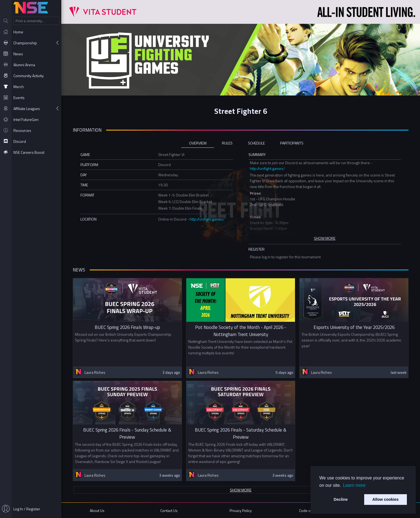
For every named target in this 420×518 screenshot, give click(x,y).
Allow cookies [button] (386, 499)
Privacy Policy (241, 510)
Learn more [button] (354, 485)
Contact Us (169, 510)
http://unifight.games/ (267, 168)
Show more (241, 490)
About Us (97, 510)
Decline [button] (341, 499)
